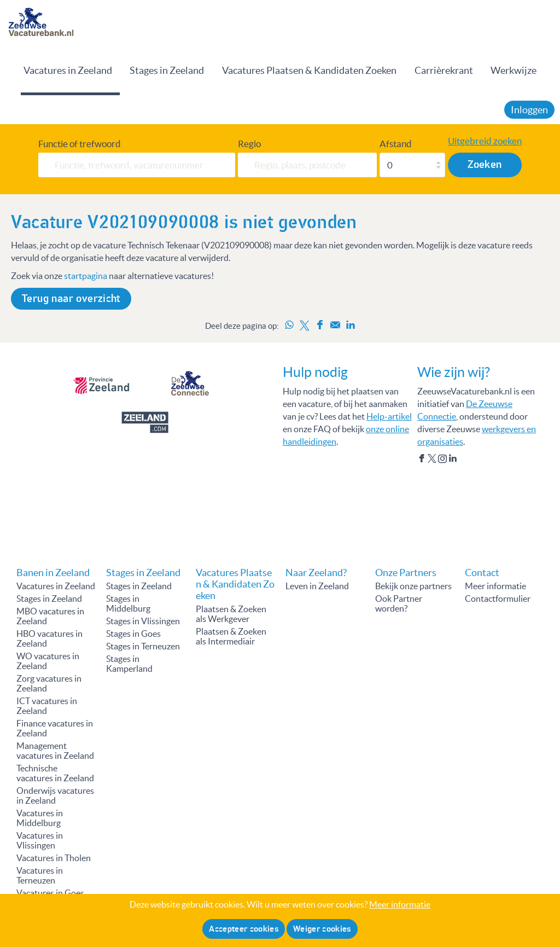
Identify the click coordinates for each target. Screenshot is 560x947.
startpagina (86, 276)
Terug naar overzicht (71, 299)
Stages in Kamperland (129, 664)
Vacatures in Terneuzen (40, 875)
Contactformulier (498, 599)
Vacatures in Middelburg (40, 818)
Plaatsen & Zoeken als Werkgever (231, 614)
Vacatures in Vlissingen (40, 840)
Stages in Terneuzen (143, 646)
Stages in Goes (133, 634)
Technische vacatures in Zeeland (55, 773)
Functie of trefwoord (80, 144)
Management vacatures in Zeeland (55, 751)
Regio (249, 144)
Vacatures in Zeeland (68, 70)
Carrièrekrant (444, 70)
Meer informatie (495, 586)
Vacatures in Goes (50, 893)
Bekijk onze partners (413, 586)
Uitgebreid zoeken (485, 141)
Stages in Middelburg (128, 603)
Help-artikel (389, 416)
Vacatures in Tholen (54, 858)
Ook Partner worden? (399, 603)
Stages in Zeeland (167, 70)
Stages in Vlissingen (143, 621)
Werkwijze (514, 70)
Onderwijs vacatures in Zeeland (55, 795)
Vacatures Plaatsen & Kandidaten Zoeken (309, 70)
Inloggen (529, 110)
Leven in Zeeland (317, 586)
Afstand (396, 144)
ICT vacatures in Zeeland (47, 706)
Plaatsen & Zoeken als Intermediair (231, 636)
